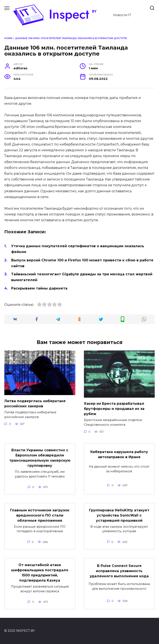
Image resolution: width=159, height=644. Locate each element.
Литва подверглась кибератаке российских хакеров (35, 404)
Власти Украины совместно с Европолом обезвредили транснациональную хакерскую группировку (40, 458)
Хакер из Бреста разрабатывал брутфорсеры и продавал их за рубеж (114, 409)
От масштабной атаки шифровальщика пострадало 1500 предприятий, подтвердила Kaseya (40, 573)
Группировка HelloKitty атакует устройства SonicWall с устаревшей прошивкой (119, 515)
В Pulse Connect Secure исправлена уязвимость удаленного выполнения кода (119, 571)
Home (8, 38)
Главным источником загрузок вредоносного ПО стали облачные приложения (40, 515)
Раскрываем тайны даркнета (39, 288)
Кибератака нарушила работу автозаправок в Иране (119, 454)
